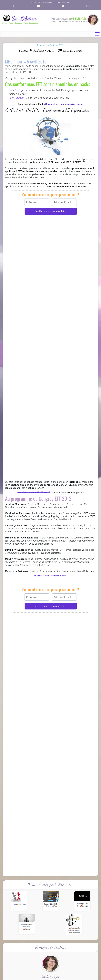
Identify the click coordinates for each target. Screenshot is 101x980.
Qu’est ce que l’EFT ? (16, 638)
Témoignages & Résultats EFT (20, 641)
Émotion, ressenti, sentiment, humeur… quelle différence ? (53, 770)
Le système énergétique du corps (35, 776)
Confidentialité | (46, 977)
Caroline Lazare (65, 974)
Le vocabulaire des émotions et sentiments (47, 764)
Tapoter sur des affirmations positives (50, 789)
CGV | (37, 977)
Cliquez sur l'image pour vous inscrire (51, 580)
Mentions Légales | (60, 977)
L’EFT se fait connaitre (16, 643)
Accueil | (31, 977)
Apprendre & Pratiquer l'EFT (50, 45)
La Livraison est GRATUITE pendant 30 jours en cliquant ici (51, 735)
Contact (71, 977)
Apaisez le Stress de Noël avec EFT (43, 758)
